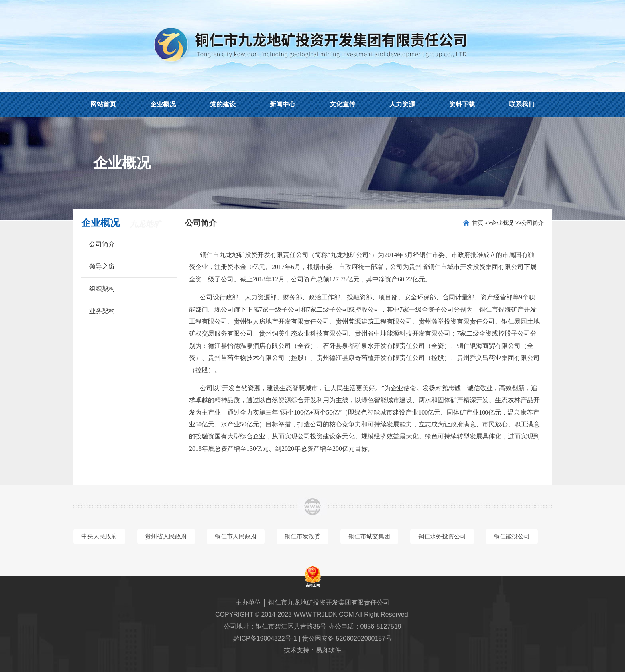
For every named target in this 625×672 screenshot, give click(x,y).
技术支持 (297, 650)
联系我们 (522, 104)
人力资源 (402, 104)
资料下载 (462, 104)
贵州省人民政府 (166, 536)
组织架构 (102, 289)
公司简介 (102, 244)
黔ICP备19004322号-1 (265, 638)
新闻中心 (283, 104)
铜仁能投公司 (512, 536)
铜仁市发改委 (303, 536)
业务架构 (102, 311)
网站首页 (103, 104)
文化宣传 (342, 104)
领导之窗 (102, 266)
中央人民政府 (99, 536)
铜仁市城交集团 (369, 536)
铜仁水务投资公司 (442, 536)
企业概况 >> (506, 223)
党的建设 (223, 104)
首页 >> (482, 223)
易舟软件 (328, 650)
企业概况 (163, 104)
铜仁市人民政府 (236, 536)
